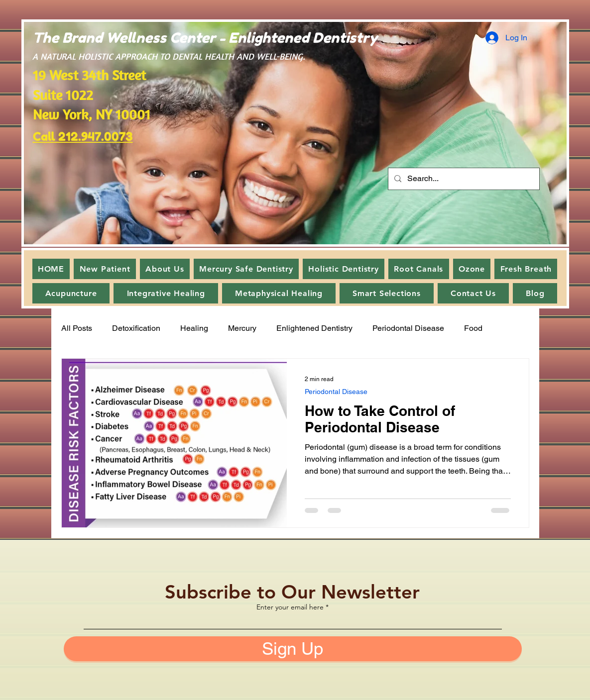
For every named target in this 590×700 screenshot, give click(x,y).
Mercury (242, 328)
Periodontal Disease (408, 328)
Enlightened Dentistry (314, 328)
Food (473, 328)
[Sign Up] (293, 649)
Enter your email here (290, 607)
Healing (194, 328)
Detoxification (136, 328)
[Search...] (463, 179)
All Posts (77, 328)
